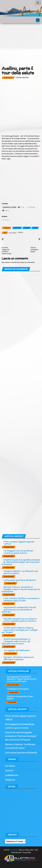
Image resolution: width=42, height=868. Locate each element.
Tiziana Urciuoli (22, 78)
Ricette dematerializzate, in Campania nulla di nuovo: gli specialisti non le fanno (16, 641)
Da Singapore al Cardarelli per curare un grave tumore (18, 552)
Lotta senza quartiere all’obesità (20, 580)
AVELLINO (17, 228)
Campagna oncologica (18, 689)
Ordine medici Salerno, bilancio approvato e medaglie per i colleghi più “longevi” (20, 630)
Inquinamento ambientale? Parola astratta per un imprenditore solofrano (19, 610)
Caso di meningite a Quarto (35, 250)
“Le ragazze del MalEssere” (17, 650)
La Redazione (12, 775)
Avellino (20, 232)
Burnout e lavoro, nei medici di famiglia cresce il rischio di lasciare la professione (21, 589)
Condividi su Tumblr (9, 207)
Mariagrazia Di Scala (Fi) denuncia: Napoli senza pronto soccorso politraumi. (22, 679)
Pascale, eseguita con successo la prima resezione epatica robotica (20, 620)
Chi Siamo (10, 766)
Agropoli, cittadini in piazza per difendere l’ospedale (19, 658)
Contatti (9, 771)
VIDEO (35, 228)
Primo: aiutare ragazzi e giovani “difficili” (19, 543)
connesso (13, 262)
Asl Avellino (13, 233)
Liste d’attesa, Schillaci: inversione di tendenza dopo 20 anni (21, 599)
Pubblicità (10, 780)
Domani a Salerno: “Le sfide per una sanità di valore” (21, 572)
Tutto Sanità (13, 850)
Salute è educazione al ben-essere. (20, 697)
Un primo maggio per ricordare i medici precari (6, 251)
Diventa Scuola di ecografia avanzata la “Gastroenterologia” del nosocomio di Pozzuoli (21, 562)
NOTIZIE (27, 228)
